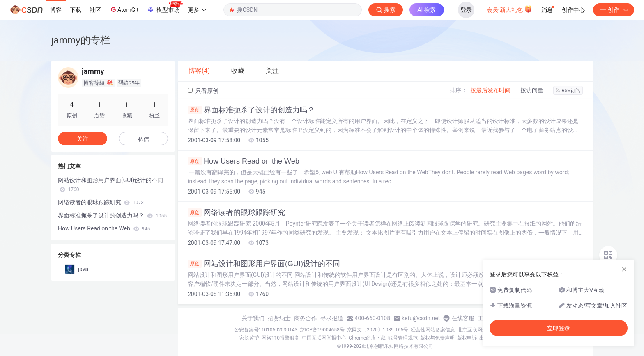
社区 (95, 10)
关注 (83, 139)
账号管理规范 (403, 338)
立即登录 (559, 328)
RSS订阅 (568, 91)
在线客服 (463, 318)
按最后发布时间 (490, 90)
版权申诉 (467, 338)
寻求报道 (332, 318)
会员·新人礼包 (509, 9)
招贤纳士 (279, 318)
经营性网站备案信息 (433, 330)
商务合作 (306, 318)
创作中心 (573, 10)
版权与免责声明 (437, 338)
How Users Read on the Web (244, 161)
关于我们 (253, 318)
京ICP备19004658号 (322, 330)
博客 (56, 10)
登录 (466, 10)
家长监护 (249, 338)
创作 (614, 10)
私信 (143, 139)
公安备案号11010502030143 (266, 330)
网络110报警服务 (281, 338)
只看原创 (203, 91)
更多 (197, 10)
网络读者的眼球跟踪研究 (236, 212)
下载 (76, 10)
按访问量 (532, 90)
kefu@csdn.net (421, 318)
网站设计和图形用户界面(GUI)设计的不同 (264, 264)
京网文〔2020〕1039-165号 (378, 330)
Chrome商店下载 (367, 338)
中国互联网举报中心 (324, 338)
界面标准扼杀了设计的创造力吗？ (251, 110)
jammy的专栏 (81, 40)
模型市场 (165, 7)
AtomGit (124, 9)
